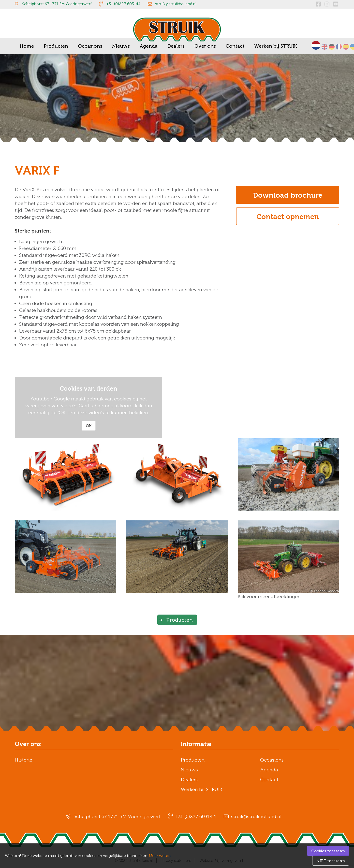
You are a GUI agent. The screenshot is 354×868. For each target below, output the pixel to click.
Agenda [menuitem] (149, 46)
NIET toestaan (331, 861)
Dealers (189, 780)
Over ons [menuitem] (205, 46)
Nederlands (316, 45)
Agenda (269, 770)
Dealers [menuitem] (176, 46)
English (324, 47)
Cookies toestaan (328, 851)
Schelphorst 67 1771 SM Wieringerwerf (57, 4)
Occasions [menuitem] (90, 46)
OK (89, 426)
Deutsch (332, 47)
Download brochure (288, 195)
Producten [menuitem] (56, 46)
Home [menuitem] (27, 46)
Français (339, 47)
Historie (23, 760)
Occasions (272, 760)
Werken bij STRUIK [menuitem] (276, 46)
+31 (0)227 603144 (123, 4)
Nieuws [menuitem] (121, 46)
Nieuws (189, 770)
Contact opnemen (288, 217)
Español (346, 47)
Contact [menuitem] (235, 46)
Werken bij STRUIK (201, 789)
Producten (180, 620)
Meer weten (160, 856)
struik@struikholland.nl (176, 4)
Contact (269, 780)
